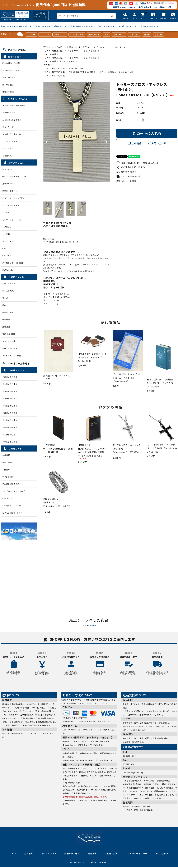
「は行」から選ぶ (11, 413)
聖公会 (147, 34)
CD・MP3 (6, 256)
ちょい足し (134, 34)
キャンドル (7, 169)
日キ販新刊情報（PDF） (13, 513)
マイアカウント (49, 853)
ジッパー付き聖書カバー (13, 134)
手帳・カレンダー (10, 348)
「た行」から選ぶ (11, 398)
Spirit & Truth (76, 68)
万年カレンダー (9, 184)
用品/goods (58, 51)
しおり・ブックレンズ (12, 220)
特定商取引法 (111, 853)
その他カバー (8, 156)
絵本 (106, 34)
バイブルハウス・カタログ (14, 491)
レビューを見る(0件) (129, 176)
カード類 (6, 234)
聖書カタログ (8, 498)
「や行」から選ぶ (11, 427)
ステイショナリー (10, 241)
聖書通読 (6, 327)
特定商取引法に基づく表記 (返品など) (137, 163)
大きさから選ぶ (9, 77)
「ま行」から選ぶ (11, 420)
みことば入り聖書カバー (13, 120)
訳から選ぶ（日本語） (12, 63)
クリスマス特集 (9, 341)
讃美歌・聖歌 (8, 312)
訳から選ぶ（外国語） (12, 70)
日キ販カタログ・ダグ (12, 506)
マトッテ (31, 34)
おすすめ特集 (58, 68)
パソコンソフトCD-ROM (13, 263)
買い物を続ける (126, 172)
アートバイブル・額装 (12, 356)
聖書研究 (6, 319)
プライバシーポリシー (136, 853)
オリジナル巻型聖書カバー (14, 105)
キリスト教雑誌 (77, 34)
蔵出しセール (119, 34)
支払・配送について (11, 462)
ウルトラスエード (10, 141)
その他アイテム (126, 26)
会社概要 (6, 455)
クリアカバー (8, 149)
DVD (4, 248)
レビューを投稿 (126, 181)
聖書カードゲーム (10, 191)
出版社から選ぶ (148, 26)
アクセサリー (60, 34)
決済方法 (92, 853)
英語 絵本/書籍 (9, 334)
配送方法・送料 (72, 853)
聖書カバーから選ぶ (80, 26)
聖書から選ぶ (8, 92)
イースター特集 (9, 283)
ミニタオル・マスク (11, 205)
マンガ (5, 298)
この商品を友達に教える (131, 167)
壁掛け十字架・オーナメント (15, 176)
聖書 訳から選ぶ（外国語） (50, 26)
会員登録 (29, 853)
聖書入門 (158, 34)
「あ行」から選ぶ (11, 377)
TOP (46, 47)
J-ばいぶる (45, 34)
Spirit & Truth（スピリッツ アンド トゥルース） (102, 47)
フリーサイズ (8, 127)
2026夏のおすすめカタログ (82, 72)
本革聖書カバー (9, 112)
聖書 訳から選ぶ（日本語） (15, 26)
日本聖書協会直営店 (11, 484)
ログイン (12, 853)
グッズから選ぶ (104, 26)
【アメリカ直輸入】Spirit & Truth (116, 72)
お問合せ (6, 470)
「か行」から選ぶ (11, 384)
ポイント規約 (8, 477)
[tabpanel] (77, 132)
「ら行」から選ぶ (11, 435)
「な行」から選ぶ (11, 406)
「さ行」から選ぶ (11, 391)
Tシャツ (6, 212)
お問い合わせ (162, 853)
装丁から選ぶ (8, 85)
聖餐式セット (94, 34)
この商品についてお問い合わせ (147, 143)
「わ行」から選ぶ (11, 442)
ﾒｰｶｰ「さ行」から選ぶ (62, 47)
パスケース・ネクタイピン (13, 198)
